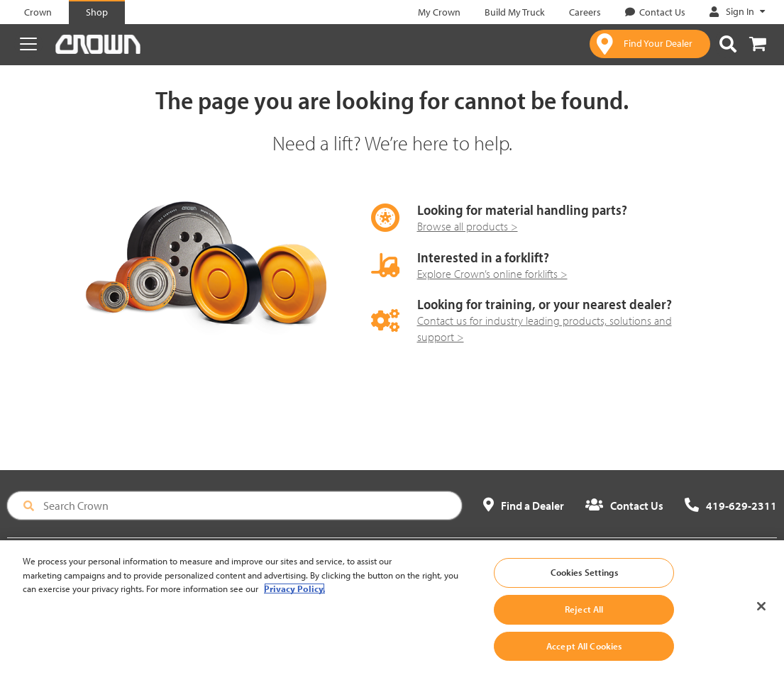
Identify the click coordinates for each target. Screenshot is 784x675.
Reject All (584, 619)
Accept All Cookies (584, 656)
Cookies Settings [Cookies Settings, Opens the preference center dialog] (584, 582)
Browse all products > (468, 226)
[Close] (761, 616)
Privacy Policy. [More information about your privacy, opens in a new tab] (294, 598)
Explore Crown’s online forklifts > (492, 274)
